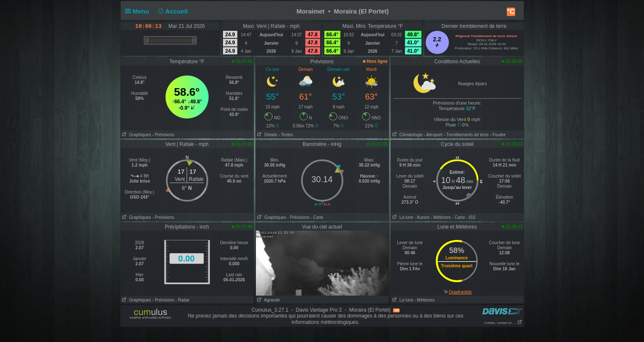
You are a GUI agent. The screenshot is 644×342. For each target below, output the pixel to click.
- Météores (441, 217)
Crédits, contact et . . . (503, 323)
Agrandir (268, 300)
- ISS (471, 217)
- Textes (286, 135)
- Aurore (422, 217)
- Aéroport (433, 135)
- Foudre (498, 135)
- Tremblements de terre (466, 135)
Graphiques (136, 135)
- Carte (317, 217)
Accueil (172, 11)
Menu (139, 11)
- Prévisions (163, 135)
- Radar (182, 300)
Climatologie (407, 135)
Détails (267, 135)
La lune (402, 217)
